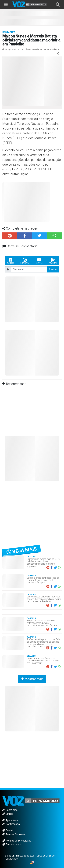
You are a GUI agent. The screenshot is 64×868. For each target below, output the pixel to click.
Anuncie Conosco (14, 834)
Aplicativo (53, 261)
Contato (8, 830)
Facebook (10, 261)
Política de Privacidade (17, 841)
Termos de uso (12, 844)
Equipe (8, 814)
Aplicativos (10, 820)
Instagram (25, 261)
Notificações (11, 824)
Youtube (39, 261)
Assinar (53, 269)
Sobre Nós (10, 810)
